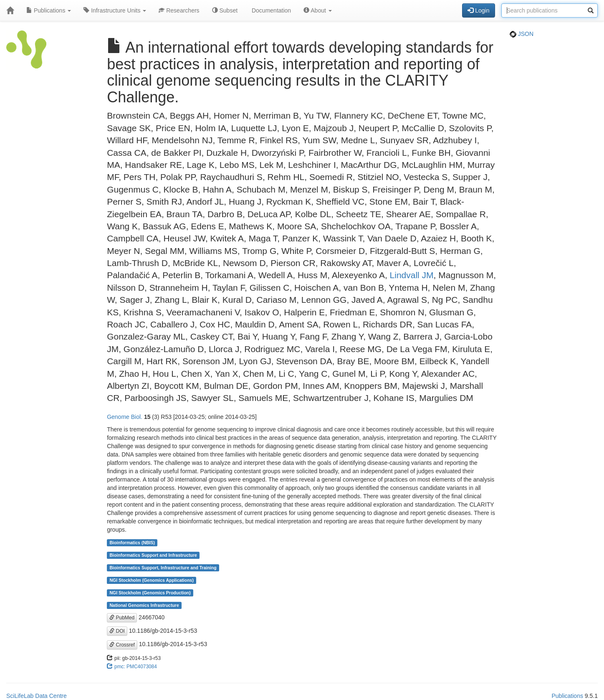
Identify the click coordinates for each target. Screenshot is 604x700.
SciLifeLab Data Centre (37, 696)
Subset (225, 10)
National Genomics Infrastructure (144, 605)
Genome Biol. (125, 417)
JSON (522, 34)
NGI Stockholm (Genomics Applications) (151, 580)
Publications (49, 10)
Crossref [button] (122, 645)
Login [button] (478, 10)
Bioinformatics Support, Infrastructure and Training (163, 568)
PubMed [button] (122, 618)
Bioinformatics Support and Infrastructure (153, 555)
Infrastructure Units (115, 10)
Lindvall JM (412, 275)
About (318, 10)
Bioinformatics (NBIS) (132, 543)
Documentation (270, 10)
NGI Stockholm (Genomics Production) (150, 593)
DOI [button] (117, 631)
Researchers (179, 10)
